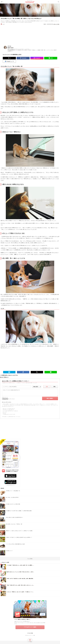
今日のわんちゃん (28, 635)
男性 (54, 387)
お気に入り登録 (56, 24)
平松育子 (12, 48)
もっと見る (30, 559)
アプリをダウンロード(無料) (30, 627)
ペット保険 (33, 635)
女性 (47, 387)
